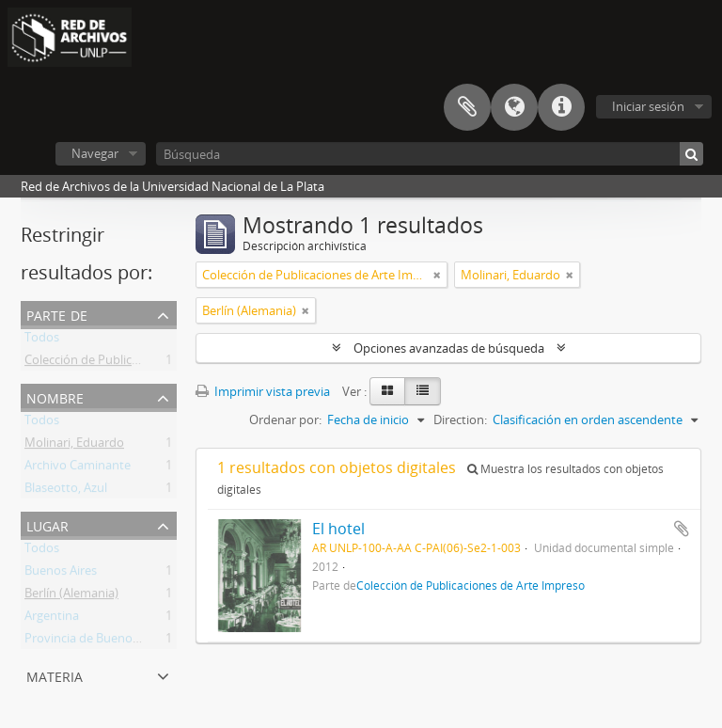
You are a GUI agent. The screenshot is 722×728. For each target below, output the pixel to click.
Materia (55, 675)
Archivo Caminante (78, 468)
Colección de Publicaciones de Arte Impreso (146, 363)
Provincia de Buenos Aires (96, 641)
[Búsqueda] (430, 154)
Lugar (47, 524)
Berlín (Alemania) (71, 596)
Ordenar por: (285, 419)
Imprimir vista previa (263, 391)
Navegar (95, 153)
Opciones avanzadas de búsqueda (449, 348)
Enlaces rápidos (561, 107)
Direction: (460, 419)
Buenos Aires (61, 574)
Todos (42, 340)
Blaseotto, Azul (66, 491)
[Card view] (387, 391)
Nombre (55, 396)
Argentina (52, 619)
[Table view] (423, 391)
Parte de (57, 314)
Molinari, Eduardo (74, 446)
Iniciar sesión (648, 106)
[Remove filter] (437, 275)
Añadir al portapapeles (682, 529)
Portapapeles (467, 107)
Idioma (514, 107)
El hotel (338, 529)
